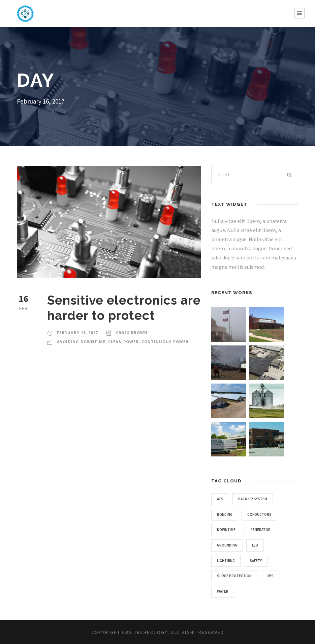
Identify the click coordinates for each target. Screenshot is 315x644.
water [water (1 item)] (223, 591)
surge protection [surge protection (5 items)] (234, 576)
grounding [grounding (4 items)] (227, 545)
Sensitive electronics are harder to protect (124, 308)
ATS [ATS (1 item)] (220, 499)
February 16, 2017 (77, 332)
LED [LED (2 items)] (255, 545)
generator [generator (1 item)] (260, 530)
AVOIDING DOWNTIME (81, 342)
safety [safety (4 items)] (256, 561)
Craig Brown (132, 332)
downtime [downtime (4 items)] (226, 530)
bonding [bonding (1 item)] (225, 514)
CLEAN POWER (123, 342)
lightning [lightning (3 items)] (226, 561)
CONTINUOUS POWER (165, 342)
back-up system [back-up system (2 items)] (253, 499)
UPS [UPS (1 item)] (270, 576)
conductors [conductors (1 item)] (259, 514)
